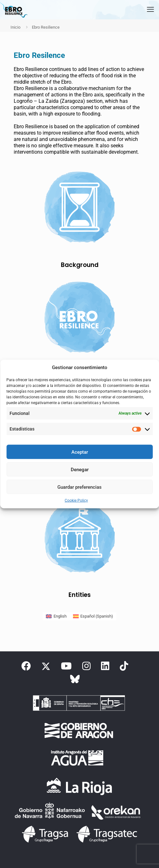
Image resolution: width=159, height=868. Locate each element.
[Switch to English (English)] (56, 616)
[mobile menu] (150, 10)
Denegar (80, 469)
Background (80, 265)
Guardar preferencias (79, 487)
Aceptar (80, 452)
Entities (80, 595)
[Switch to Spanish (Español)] (93, 616)
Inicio (15, 27)
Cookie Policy (76, 500)
